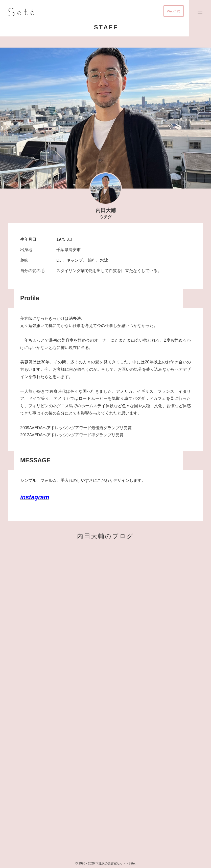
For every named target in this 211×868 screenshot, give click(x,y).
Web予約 (174, 11)
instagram (35, 497)
